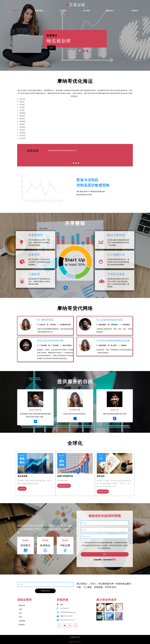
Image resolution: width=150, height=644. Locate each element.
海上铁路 (87, 11)
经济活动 (42, 325)
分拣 (20, 609)
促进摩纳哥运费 (65, 325)
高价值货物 (23, 476)
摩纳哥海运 (39, 11)
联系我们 (135, 11)
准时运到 (101, 476)
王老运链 (75, 5)
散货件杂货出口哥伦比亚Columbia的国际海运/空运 (43, 130)
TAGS (78, 642)
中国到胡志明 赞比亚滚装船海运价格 (36, 102)
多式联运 (63, 11)
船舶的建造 (102, 325)
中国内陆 (53, 325)
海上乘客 (114, 345)
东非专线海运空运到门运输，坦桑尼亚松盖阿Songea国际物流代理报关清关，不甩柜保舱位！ (59, 119)
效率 (51, 48)
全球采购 (22, 621)
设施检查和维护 (64, 486)
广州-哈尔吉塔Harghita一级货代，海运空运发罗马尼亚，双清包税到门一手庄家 (54, 133)
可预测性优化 (45, 591)
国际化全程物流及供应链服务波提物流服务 (39, 107)
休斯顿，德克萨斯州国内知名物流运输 (37, 113)
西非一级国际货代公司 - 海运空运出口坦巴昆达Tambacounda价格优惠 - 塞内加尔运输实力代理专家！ (63, 124)
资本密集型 (126, 325)
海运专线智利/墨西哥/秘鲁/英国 (35, 99)
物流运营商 (102, 345)
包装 (105, 554)
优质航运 (124, 345)
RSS (73, 642)
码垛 (20, 617)
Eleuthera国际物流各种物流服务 (36, 116)
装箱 (113, 559)
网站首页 (19, 11)
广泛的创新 (43, 345)
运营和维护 (114, 325)
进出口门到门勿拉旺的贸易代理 (34, 105)
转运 (20, 613)
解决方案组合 (67, 345)
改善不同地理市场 (65, 476)
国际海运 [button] (110, 11)
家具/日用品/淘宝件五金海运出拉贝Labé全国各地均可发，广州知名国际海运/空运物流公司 (58, 138)
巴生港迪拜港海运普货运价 (33, 135)
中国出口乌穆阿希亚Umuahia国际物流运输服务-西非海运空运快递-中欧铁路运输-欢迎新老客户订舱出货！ (65, 127)
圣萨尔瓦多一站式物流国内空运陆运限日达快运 (41, 110)
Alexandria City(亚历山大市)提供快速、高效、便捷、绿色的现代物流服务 (52, 121)
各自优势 (22, 489)
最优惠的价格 (103, 492)
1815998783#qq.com (68, 612)
